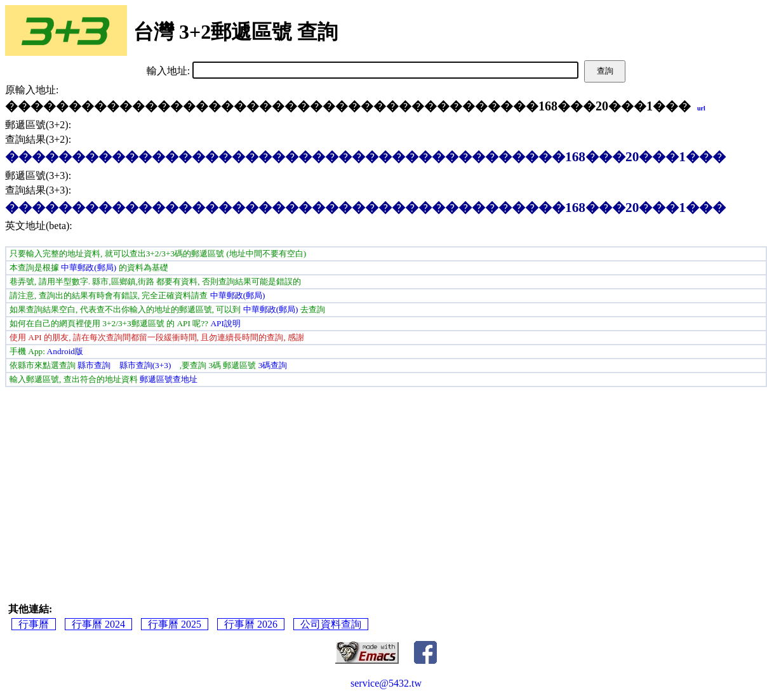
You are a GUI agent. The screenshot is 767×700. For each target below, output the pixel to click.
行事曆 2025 (175, 624)
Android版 (65, 351)
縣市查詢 (94, 365)
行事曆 (34, 624)
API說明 (225, 323)
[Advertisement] (386, 482)
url (701, 108)
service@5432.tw (386, 683)
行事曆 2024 (98, 624)
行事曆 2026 (251, 624)
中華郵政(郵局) (89, 267)
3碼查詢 (273, 365)
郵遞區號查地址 (169, 379)
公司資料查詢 (331, 624)
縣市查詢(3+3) (145, 365)
